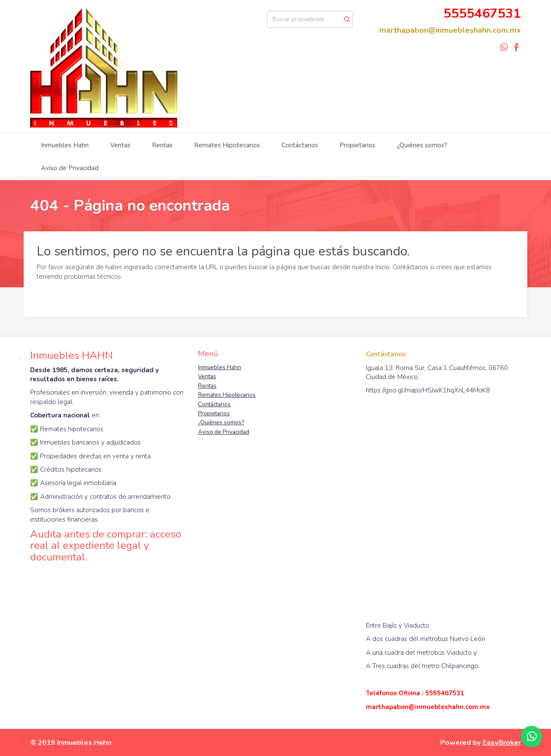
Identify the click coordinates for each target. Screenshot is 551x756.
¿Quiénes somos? (422, 145)
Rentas (162, 145)
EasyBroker (502, 742)
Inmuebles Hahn (65, 145)
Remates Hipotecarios (227, 145)
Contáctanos (300, 145)
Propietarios (358, 145)
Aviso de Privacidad (70, 168)
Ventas (120, 145)
